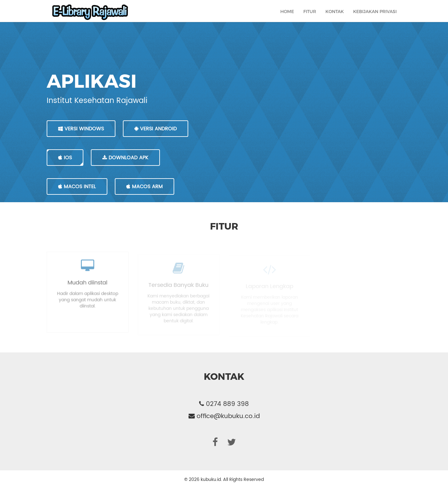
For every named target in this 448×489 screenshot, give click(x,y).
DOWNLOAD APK (125, 158)
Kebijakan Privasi (375, 18)
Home (287, 18)
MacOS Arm (145, 187)
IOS (65, 158)
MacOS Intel (77, 187)
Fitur (310, 18)
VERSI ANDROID (156, 129)
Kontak (335, 18)
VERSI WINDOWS (81, 129)
